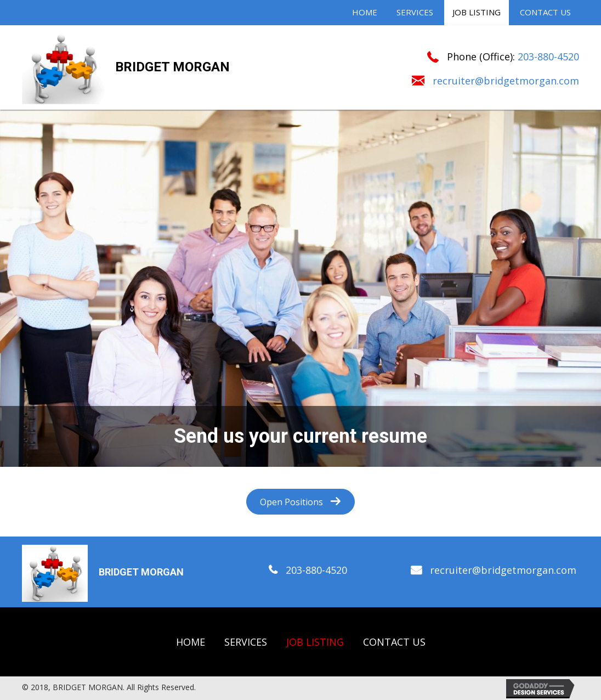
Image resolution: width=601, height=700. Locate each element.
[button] (300, 502)
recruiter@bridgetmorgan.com (506, 81)
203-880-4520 (548, 57)
